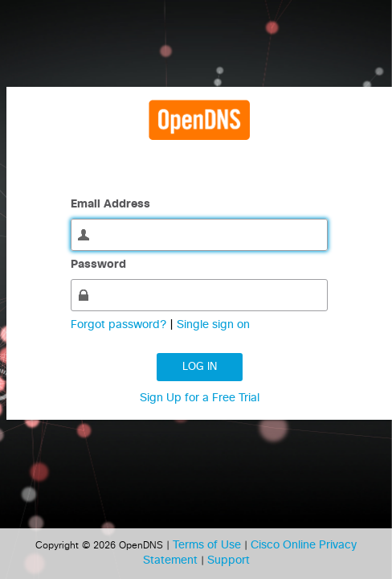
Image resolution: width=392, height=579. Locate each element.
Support (229, 561)
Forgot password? (120, 325)
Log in (200, 367)
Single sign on (213, 325)
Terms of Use (208, 545)
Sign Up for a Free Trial (200, 398)
